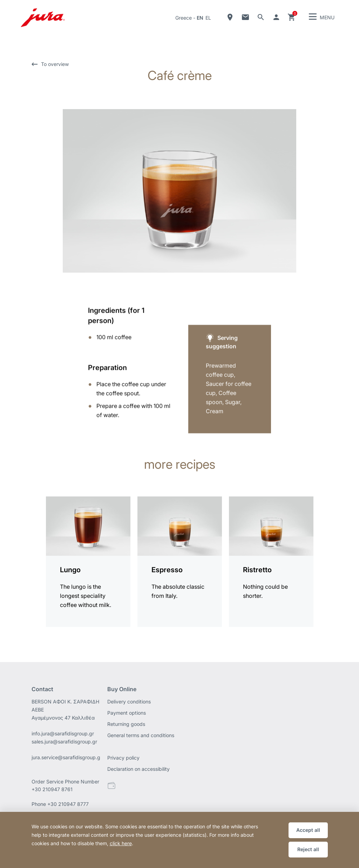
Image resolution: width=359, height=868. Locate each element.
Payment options (127, 713)
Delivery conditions (129, 702)
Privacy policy (123, 758)
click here (121, 843)
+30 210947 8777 (68, 804)
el (208, 18)
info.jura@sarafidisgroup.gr (63, 733)
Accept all (308, 830)
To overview (55, 64)
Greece (184, 18)
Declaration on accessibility (138, 769)
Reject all (308, 849)
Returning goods (126, 724)
